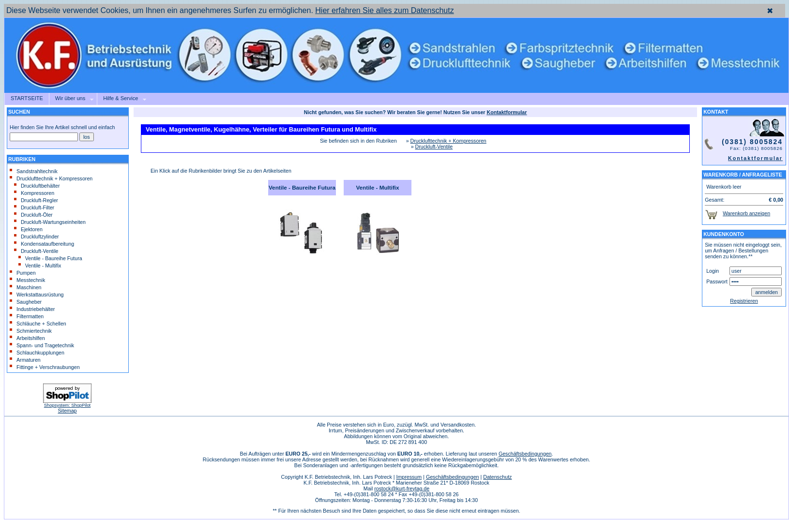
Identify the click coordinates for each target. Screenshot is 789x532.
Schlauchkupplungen (37, 353)
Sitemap (67, 411)
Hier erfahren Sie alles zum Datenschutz (384, 10)
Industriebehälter (32, 309)
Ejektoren (28, 229)
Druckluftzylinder (37, 236)
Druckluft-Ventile (36, 251)
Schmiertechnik (31, 331)
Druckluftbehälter (37, 186)
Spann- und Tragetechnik (42, 345)
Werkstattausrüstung (37, 295)
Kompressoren (34, 193)
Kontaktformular (755, 158)
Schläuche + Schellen (38, 324)
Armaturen (25, 360)
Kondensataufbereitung (44, 244)
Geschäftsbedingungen (525, 454)
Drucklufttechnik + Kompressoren (51, 178)
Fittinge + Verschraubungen (45, 367)
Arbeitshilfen (27, 338)
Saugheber (26, 302)
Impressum (409, 477)
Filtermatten (27, 316)
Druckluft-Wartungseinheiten (50, 222)
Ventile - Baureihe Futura (50, 258)
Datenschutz (497, 477)
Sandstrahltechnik (34, 171)
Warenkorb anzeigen (746, 213)
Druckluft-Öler (33, 215)
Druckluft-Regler (36, 200)
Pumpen (23, 273)
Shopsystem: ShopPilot (67, 405)
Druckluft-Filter (34, 207)
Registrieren (744, 301)
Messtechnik (27, 280)
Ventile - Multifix (40, 266)
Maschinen (26, 287)
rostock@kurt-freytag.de (402, 488)
